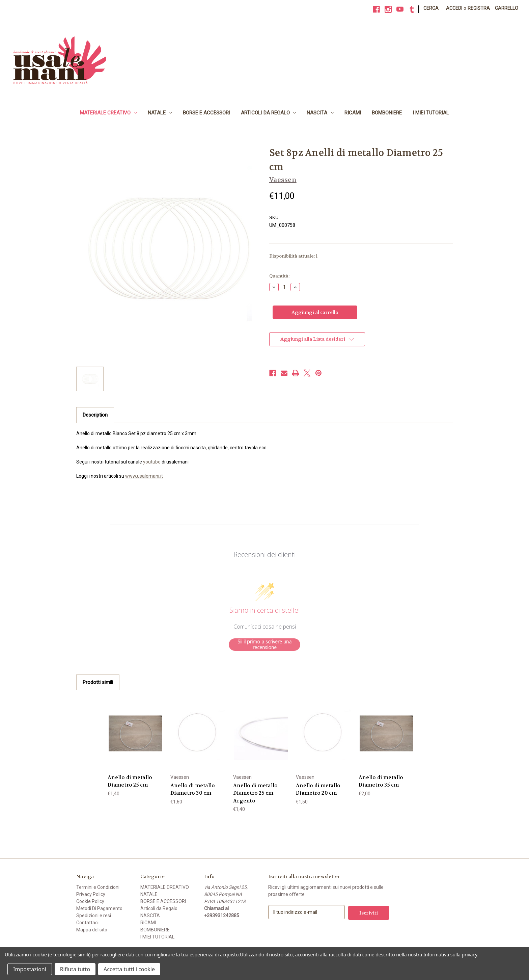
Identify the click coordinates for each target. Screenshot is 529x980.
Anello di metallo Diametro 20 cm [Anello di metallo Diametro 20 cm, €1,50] (318, 789)
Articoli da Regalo (269, 113)
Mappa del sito (92, 930)
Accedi (454, 8)
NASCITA (320, 113)
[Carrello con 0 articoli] (507, 8)
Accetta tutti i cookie (129, 969)
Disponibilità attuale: (293, 256)
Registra (479, 8)
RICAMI (353, 113)
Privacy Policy (91, 894)
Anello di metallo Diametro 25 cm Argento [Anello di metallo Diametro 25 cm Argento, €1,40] (255, 793)
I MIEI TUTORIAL (431, 113)
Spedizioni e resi (94, 916)
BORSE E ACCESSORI (206, 113)
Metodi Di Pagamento (99, 908)
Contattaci (87, 923)
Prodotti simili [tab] (98, 682)
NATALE (160, 113)
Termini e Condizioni (98, 887)
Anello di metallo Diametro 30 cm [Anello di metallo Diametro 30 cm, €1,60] (193, 789)
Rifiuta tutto (75, 969)
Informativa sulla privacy (450, 955)
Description (95, 415)
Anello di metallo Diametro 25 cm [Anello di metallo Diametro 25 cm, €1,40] (130, 781)
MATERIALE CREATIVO (108, 113)
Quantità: (279, 276)
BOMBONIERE (387, 113)
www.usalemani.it (144, 476)
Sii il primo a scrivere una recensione (264, 645)
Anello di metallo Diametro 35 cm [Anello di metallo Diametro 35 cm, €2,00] (381, 781)
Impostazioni (30, 969)
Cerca (431, 8)
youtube (152, 462)
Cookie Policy (90, 901)
